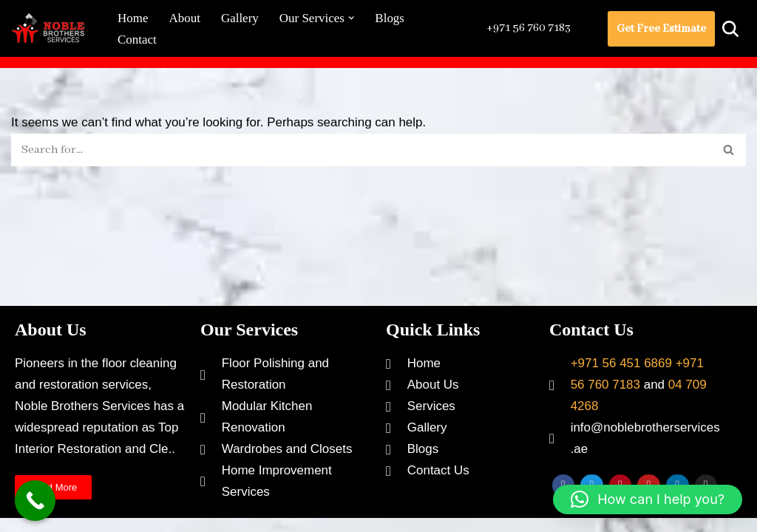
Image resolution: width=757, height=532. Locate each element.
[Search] (730, 29)
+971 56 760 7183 (528, 28)
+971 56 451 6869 (622, 371)
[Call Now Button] (35, 501)
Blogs (390, 18)
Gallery (240, 18)
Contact (137, 40)
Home (133, 18)
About (185, 18)
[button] (352, 18)
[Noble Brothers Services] (52, 28)
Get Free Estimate (661, 29)
